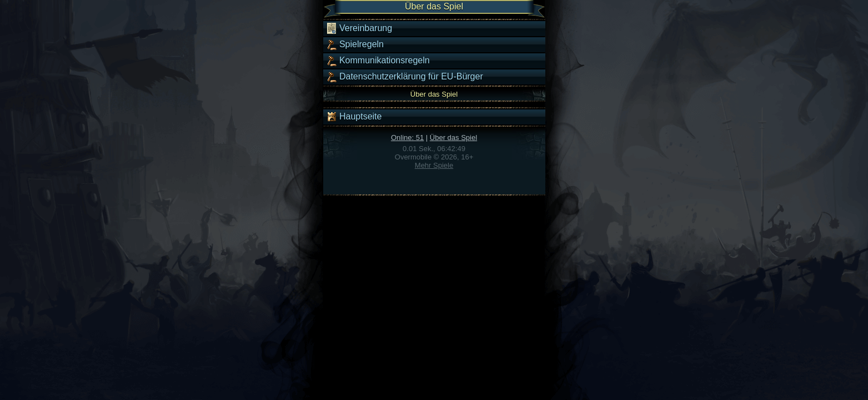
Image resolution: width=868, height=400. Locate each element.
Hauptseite (354, 117)
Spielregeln (355, 44)
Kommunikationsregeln (378, 61)
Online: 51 (407, 137)
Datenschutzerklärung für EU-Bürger (405, 77)
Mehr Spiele (434, 165)
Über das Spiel (453, 137)
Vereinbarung (359, 28)
